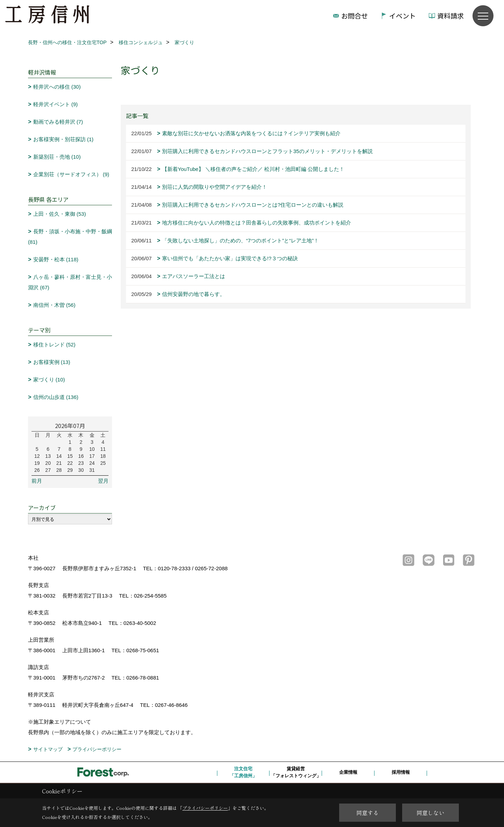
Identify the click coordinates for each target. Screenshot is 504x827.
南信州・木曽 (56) (54, 305)
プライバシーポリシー (97, 749)
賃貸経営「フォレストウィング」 (296, 772)
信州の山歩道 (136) (56, 397)
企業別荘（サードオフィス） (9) (71, 174)
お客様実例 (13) (52, 362)
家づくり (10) (49, 380)
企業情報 (348, 772)
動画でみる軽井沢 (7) (58, 122)
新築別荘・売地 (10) (57, 157)
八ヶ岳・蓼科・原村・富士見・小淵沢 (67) (70, 282)
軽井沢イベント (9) (56, 104)
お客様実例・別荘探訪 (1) (64, 139)
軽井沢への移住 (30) (57, 87)
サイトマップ (48, 749)
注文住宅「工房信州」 (243, 772)
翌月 (103, 481)
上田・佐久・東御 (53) (60, 214)
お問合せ (355, 16)
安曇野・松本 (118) (56, 259)
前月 (37, 481)
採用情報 (401, 772)
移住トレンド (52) (54, 344)
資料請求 (450, 16)
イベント (402, 16)
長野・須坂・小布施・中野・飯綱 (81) (70, 237)
